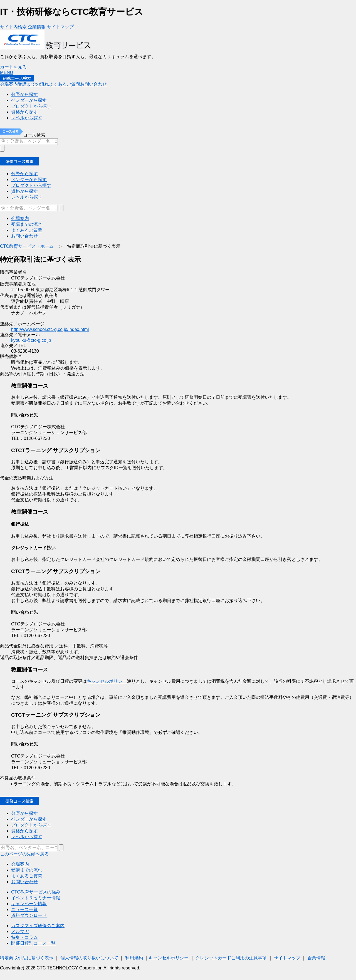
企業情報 (316, 958)
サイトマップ (287, 958)
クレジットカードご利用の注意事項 (231, 958)
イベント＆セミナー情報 (36, 898)
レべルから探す (27, 837)
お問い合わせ (24, 882)
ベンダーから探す (29, 819)
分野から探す (24, 813)
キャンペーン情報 (29, 904)
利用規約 (134, 958)
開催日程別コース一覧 (33, 943)
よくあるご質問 (27, 876)
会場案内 (20, 864)
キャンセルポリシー (107, 681)
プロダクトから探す (31, 825)
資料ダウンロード (29, 915)
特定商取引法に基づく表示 (27, 958)
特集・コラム (24, 937)
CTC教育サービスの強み (36, 892)
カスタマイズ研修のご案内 (38, 926)
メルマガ (20, 931)
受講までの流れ (27, 870)
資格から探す (24, 831)
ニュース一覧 (24, 910)
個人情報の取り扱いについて (89, 958)
